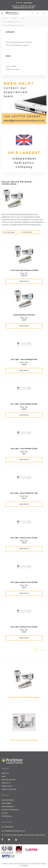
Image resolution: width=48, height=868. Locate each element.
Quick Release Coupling (24, 315)
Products (14, 18)
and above (13, 69)
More (23, 18)
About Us (5, 773)
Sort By (24, 232)
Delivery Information (10, 810)
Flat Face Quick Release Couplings (19, 42)
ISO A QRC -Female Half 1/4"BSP (24, 538)
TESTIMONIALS (7, 816)
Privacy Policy (7, 786)
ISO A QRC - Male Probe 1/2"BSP (24, 449)
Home (5, 18)
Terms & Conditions (9, 789)
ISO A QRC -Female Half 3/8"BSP (24, 582)
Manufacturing (8, 800)
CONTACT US (6, 783)
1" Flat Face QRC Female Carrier (24, 270)
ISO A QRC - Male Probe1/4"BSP (24, 359)
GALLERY (5, 813)
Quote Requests (8, 807)
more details (24, 281)
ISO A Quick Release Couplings (17, 45)
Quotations (24, 6)
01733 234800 (28, 3)
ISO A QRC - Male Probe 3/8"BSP (24, 404)
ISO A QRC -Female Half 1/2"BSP (24, 627)
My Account (16, 6)
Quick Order (32, 6)
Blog (4, 776)
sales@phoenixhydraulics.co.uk (15, 831)
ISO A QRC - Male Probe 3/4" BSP (24, 493)
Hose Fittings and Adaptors (12, 22)
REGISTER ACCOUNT (8, 780)
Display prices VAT (24, 8)
